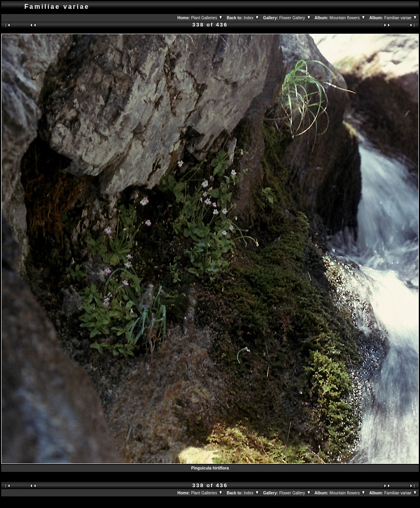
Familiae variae (401, 18)
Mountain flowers (348, 18)
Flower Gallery (295, 18)
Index (252, 18)
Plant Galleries (207, 18)
